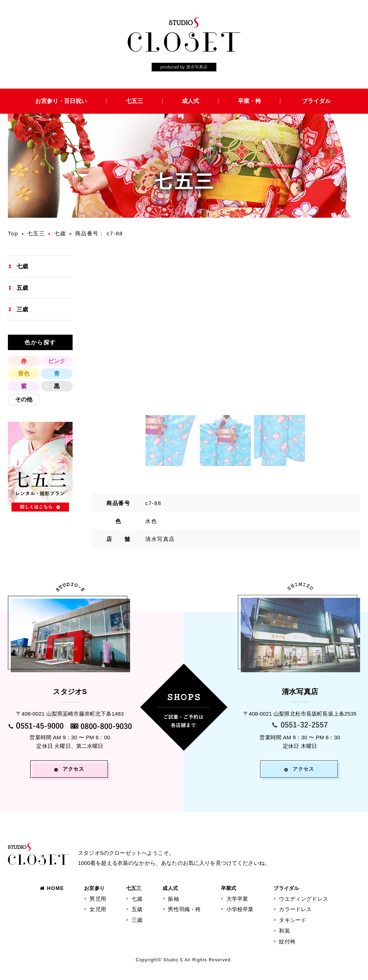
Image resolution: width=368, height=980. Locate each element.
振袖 (173, 899)
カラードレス (295, 909)
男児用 (98, 899)
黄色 (24, 374)
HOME (52, 888)
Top (13, 233)
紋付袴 (287, 941)
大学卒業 (237, 899)
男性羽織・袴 (184, 909)
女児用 (98, 909)
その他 (24, 399)
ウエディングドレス (303, 899)
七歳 (60, 233)
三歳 (22, 309)
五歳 (22, 288)
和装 (284, 931)
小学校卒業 (240, 909)
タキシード (293, 920)
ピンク (57, 361)
